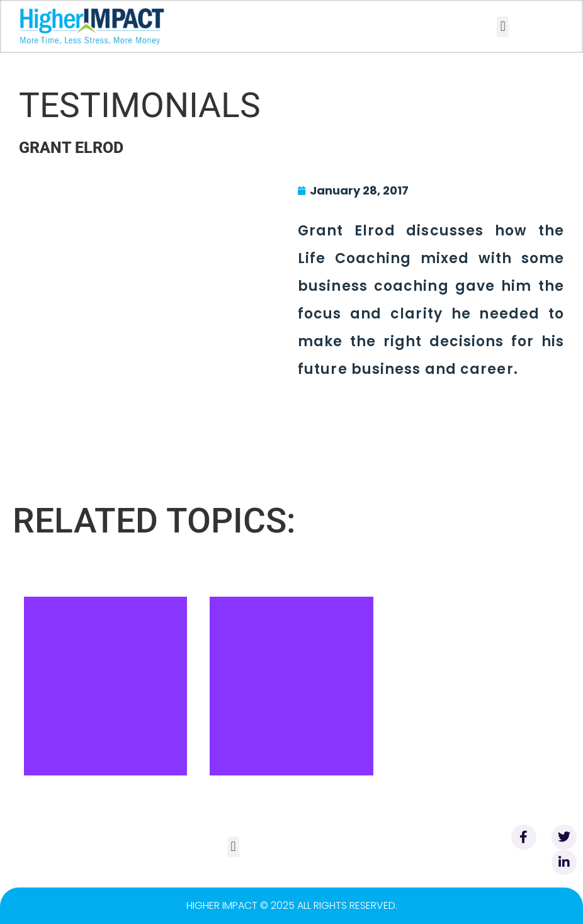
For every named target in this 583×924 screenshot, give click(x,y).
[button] (503, 27)
